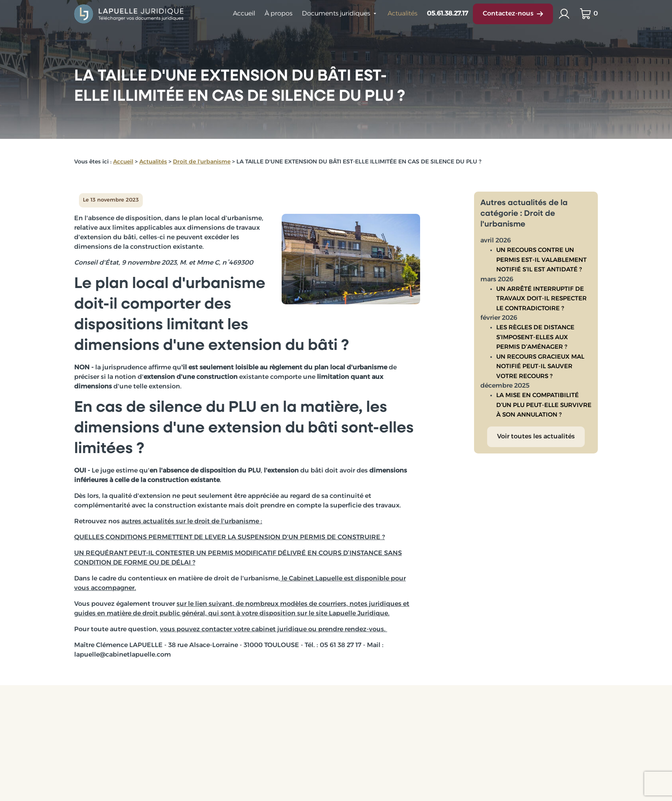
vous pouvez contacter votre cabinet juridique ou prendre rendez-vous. (274, 630)
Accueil (244, 14)
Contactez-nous (513, 14)
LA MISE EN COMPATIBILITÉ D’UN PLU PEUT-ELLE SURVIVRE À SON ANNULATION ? (544, 399)
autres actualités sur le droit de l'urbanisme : (192, 522)
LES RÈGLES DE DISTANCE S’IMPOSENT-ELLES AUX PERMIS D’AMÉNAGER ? (535, 331)
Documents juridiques (336, 14)
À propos (278, 14)
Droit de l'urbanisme (202, 162)
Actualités (402, 14)
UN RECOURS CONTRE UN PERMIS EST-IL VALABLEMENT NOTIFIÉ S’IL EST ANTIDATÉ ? (541, 254)
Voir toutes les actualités (536, 430)
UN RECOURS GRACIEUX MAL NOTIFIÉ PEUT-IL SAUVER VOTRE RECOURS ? (540, 361)
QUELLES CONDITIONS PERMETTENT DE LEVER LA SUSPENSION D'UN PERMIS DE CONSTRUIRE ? (229, 538)
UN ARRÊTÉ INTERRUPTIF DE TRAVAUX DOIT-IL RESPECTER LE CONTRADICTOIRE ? (541, 293)
